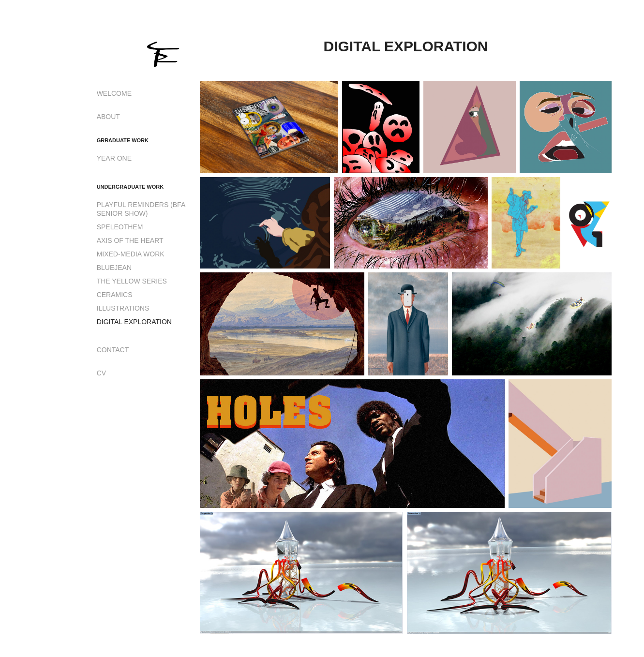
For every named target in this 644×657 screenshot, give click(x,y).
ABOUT (108, 117)
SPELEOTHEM (120, 227)
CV (101, 373)
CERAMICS (115, 295)
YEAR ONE (114, 158)
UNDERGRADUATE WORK (130, 187)
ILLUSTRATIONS (123, 308)
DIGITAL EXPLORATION (134, 322)
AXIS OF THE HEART (130, 240)
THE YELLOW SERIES (132, 281)
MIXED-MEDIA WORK (131, 254)
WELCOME (114, 93)
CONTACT (113, 350)
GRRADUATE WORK (123, 140)
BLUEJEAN (114, 268)
